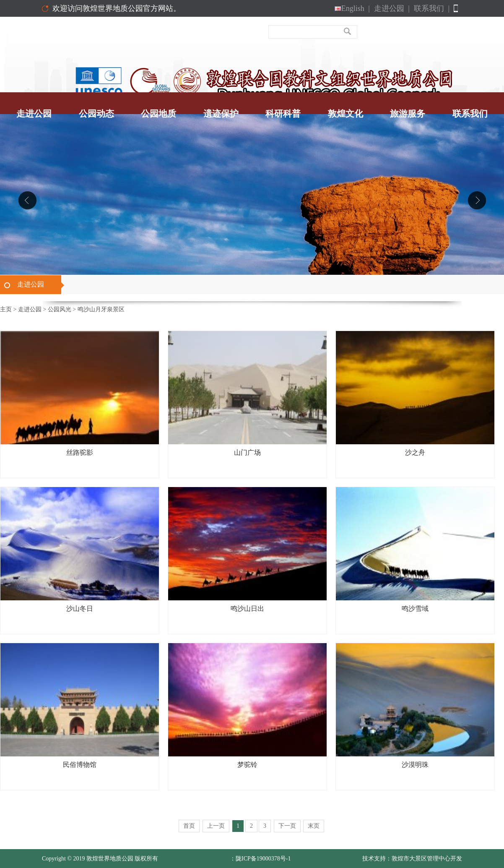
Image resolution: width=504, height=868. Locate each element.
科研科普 (283, 114)
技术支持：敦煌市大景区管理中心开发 (412, 859)
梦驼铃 (247, 765)
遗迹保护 (221, 114)
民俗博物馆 (80, 765)
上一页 (216, 826)
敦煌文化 (346, 114)
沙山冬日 (80, 609)
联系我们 (432, 8)
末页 (314, 826)
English (352, 8)
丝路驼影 (80, 452)
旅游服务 (408, 114)
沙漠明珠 (415, 765)
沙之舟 (415, 452)
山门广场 (247, 452)
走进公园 (392, 8)
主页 (6, 309)
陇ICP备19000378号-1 (263, 859)
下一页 (287, 826)
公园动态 (96, 114)
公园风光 (60, 309)
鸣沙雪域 (415, 609)
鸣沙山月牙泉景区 (101, 309)
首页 (189, 826)
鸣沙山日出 (247, 609)
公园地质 (158, 114)
